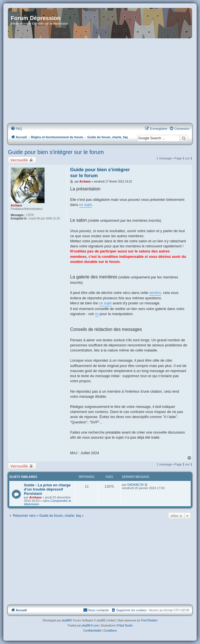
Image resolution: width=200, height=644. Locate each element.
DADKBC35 (135, 485)
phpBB (66, 620)
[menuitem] (16, 129)
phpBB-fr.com (90, 626)
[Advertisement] (100, 81)
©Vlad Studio (124, 626)
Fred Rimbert (149, 620)
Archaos (16, 205)
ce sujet (85, 205)
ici (97, 314)
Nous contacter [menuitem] (96, 610)
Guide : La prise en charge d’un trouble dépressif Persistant (47, 489)
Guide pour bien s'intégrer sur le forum (56, 152)
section (155, 293)
